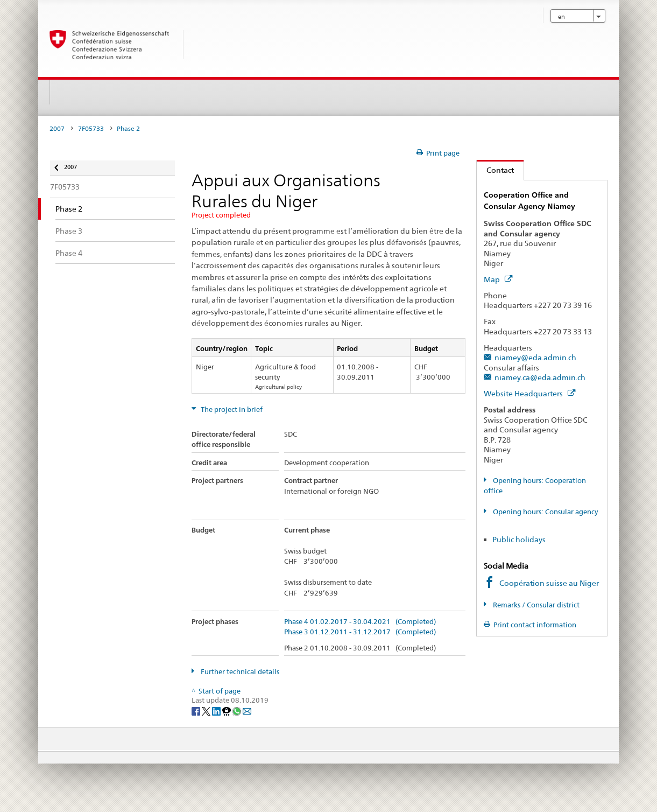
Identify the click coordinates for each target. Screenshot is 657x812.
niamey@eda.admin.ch (535, 357)
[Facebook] (197, 710)
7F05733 (91, 129)
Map (498, 279)
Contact (495, 170)
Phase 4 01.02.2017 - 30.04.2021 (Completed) (360, 622)
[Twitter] (207, 710)
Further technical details (239, 672)
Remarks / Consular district (535, 605)
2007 (57, 129)
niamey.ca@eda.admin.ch (540, 377)
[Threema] (227, 710)
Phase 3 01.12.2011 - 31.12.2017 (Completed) (360, 632)
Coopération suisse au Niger (549, 583)
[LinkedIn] (217, 710)
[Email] (247, 710)
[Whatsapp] (238, 710)
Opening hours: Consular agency (545, 512)
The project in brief (231, 409)
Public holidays (519, 539)
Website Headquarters (529, 393)
